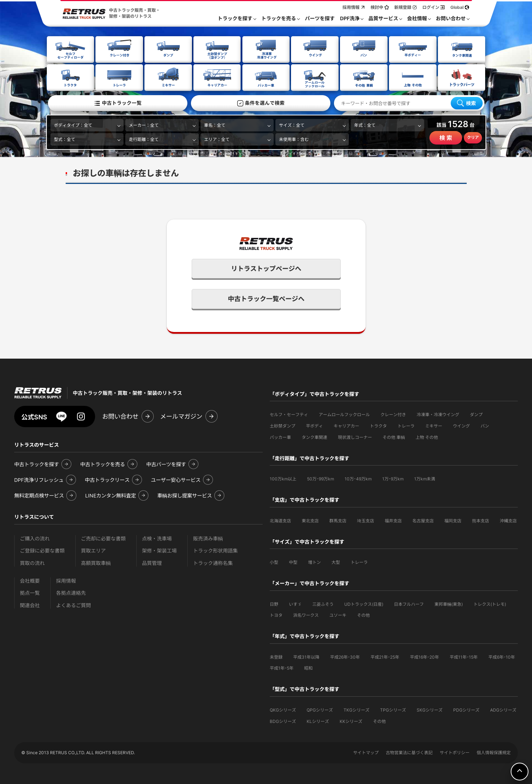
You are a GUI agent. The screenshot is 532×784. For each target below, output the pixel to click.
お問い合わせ (120, 416)
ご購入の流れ (35, 538)
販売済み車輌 (208, 538)
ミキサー (434, 425)
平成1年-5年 (282, 667)
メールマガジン (181, 416)
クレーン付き (393, 414)
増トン (314, 562)
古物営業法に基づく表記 (409, 752)
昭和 (308, 667)
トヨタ (276, 614)
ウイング (461, 425)
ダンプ (476, 414)
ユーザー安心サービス (176, 479)
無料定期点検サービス (39, 495)
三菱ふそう (323, 603)
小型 (274, 562)
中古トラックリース (107, 479)
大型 (336, 562)
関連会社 (30, 605)
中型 (293, 562)
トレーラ (406, 425)
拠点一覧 (30, 592)
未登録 (276, 656)
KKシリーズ (351, 721)
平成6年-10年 (502, 656)
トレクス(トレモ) (490, 603)
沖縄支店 (508, 520)
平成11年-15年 (464, 656)
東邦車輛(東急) (449, 603)
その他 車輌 (394, 437)
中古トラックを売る (103, 464)
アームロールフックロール (344, 414)
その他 (363, 614)
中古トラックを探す (37, 464)
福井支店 (393, 520)
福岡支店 (453, 520)
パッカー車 (280, 437)
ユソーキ (338, 614)
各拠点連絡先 (71, 592)
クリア (473, 137)
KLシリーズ (318, 721)
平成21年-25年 (385, 656)
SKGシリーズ (430, 709)
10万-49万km (358, 478)
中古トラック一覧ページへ (266, 298)
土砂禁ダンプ (283, 425)
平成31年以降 (306, 656)
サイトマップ (366, 752)
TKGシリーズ (357, 709)
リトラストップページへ (266, 268)
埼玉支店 (366, 520)
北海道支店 (280, 520)
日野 (274, 603)
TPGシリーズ (393, 709)
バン (485, 425)
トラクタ (378, 425)
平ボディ (314, 425)
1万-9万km (393, 478)
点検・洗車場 (157, 538)
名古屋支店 (423, 520)
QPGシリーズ (320, 709)
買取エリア (93, 550)
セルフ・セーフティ (289, 414)
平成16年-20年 (424, 656)
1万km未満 (425, 478)
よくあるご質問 (73, 605)
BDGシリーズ (283, 721)
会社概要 (30, 580)
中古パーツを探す (166, 464)
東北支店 (310, 520)
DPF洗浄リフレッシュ (39, 479)
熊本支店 (481, 520)
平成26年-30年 (345, 656)
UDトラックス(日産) (364, 603)
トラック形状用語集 (215, 550)
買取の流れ (32, 562)
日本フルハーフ (409, 603)
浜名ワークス (306, 614)
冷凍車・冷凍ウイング (438, 414)
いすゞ (295, 603)
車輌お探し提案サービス (185, 495)
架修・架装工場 (159, 550)
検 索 (446, 137)
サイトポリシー (455, 752)
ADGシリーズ (503, 709)
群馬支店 (338, 520)
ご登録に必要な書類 (42, 550)
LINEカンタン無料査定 (111, 495)
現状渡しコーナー (355, 437)
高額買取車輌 (96, 562)
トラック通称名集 (213, 562)
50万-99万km (320, 478)
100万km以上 (283, 478)
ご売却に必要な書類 (103, 538)
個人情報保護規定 (494, 752)
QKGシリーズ (283, 709)
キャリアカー (346, 425)
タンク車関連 (314, 437)
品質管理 (152, 562)
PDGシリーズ (466, 709)
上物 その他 (427, 437)
